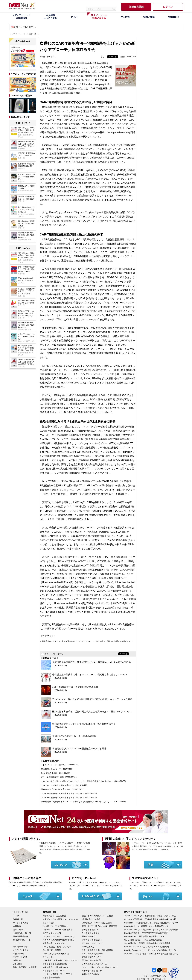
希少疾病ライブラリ (91, 933)
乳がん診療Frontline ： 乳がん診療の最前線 (143, 940)
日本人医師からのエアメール (94, 964)
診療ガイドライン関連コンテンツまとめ (60, 919)
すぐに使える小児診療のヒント (56, 964)
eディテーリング (20, 947)
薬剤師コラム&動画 (90, 974)
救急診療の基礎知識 (51, 978)
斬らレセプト (49, 957)
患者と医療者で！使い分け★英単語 (97, 950)
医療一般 (33, 34)
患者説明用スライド (22, 940)
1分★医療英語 (88, 947)
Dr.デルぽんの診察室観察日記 (56, 954)
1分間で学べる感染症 (91, 919)
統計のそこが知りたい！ (92, 943)
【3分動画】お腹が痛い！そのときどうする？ (61, 960)
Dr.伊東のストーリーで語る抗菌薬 (97, 923)
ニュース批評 (49, 923)
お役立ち (17, 960)
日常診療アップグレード (53, 971)
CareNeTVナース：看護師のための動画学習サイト (146, 926)
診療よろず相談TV (90, 930)
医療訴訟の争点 (89, 936)
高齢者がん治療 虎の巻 (92, 971)
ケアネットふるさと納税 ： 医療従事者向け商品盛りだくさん (151, 954)
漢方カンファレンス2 (52, 933)
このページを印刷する (54, 654)
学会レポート (19, 954)
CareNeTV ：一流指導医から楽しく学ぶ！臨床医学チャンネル (152, 923)
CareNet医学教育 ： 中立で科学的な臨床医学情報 (146, 933)
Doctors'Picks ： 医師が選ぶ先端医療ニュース (144, 936)
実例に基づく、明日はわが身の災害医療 (99, 926)
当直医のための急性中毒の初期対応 (58, 940)
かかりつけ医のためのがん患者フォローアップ (101, 967)
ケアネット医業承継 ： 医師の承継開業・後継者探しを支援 (150, 919)
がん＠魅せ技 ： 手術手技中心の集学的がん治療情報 (147, 943)
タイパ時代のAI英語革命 (92, 954)
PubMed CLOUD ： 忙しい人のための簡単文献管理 (147, 947)
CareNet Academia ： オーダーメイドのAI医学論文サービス (151, 950)
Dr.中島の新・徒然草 (52, 950)
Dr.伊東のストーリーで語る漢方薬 (58, 930)
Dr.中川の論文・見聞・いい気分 (57, 947)
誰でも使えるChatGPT (92, 940)
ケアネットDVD (20, 957)
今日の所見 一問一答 (22, 933)
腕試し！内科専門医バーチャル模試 (97, 916)
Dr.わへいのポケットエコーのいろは (59, 936)
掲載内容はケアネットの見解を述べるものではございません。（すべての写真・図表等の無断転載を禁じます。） (88, 641)
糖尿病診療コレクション (53, 943)
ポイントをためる (21, 923)
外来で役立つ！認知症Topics (55, 967)
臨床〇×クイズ (20, 930)
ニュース (22, 34)
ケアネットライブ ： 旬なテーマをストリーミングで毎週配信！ (152, 930)
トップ (12, 34)
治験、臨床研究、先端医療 (25, 967)
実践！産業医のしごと (91, 957)
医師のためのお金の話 (91, 960)
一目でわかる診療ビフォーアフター (58, 974)
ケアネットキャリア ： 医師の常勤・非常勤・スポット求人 (150, 916)
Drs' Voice (17, 964)
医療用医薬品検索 (21, 936)
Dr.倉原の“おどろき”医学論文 (55, 926)
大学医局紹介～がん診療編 (54, 916)
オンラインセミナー (22, 950)
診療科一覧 (18, 919)
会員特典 (17, 926)
